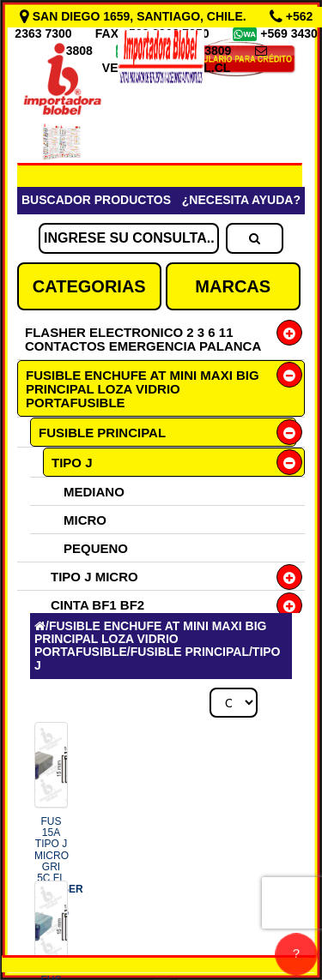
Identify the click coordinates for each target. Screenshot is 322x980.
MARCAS (233, 286)
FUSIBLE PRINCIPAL (102, 433)
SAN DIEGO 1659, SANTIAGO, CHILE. (135, 16)
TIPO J (72, 463)
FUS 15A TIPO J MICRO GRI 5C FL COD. (59, 867)
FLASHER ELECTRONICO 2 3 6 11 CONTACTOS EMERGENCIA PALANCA (143, 339)
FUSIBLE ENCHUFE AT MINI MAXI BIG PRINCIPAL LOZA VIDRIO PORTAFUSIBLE (143, 389)
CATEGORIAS (89, 286)
